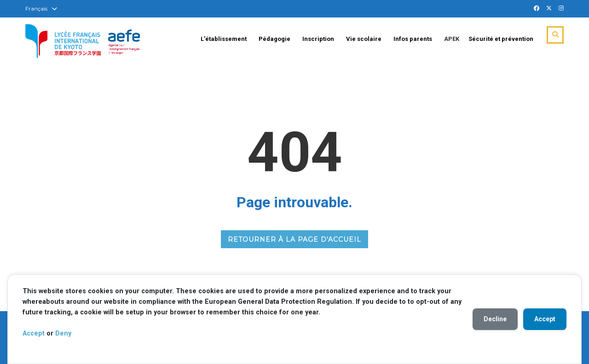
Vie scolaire (364, 39)
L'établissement (224, 39)
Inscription (318, 39)
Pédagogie (274, 39)
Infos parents (413, 39)
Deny (63, 333)
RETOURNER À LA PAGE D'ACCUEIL (294, 239)
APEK (452, 39)
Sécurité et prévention (501, 39)
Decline (495, 319)
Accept (34, 333)
